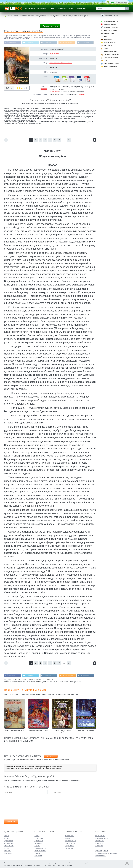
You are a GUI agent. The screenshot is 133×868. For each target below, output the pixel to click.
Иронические (9, 841)
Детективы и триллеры (46, 8)
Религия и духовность (111, 52)
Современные (70, 846)
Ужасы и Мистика (40, 851)
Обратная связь (101, 856)
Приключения (108, 40)
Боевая (37, 836)
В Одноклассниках (69, 43)
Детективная (39, 841)
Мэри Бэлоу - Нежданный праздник (86, 731)
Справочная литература (111, 55)
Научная (37, 846)
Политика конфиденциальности (106, 853)
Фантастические (70, 841)
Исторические (9, 843)
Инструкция (81, 94)
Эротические (69, 848)
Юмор (106, 61)
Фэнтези (37, 853)
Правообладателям (102, 851)
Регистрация (123, 2)
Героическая (39, 838)
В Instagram (49, 43)
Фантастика (81, 8)
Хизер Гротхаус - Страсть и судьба (62, 731)
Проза (106, 37)
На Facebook (12, 43)
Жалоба (44, 89)
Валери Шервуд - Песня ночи (38, 731)
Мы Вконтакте (87, 43)
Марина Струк (54, 54)
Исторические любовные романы (61, 63)
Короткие (68, 838)
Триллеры (8, 851)
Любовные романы (66, 8)
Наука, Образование (110, 30)
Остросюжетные (70, 843)
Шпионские (8, 853)
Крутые (7, 848)
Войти (112, 2)
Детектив (7, 838)
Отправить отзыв (11, 822)
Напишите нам (54, 91)
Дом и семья (108, 46)
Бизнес (106, 49)
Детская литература (110, 43)
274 (69, 140)
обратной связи (67, 865)
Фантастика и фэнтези (111, 21)
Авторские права (50, 26)
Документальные (109, 34)
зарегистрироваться (28, 769)
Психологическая (40, 848)
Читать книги (30, 8)
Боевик (7, 836)
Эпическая (38, 856)
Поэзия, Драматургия (110, 67)
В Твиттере (30, 43)
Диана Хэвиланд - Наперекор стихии (15, 731)
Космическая (39, 843)
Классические (9, 846)
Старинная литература (111, 58)
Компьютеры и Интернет (111, 64)
